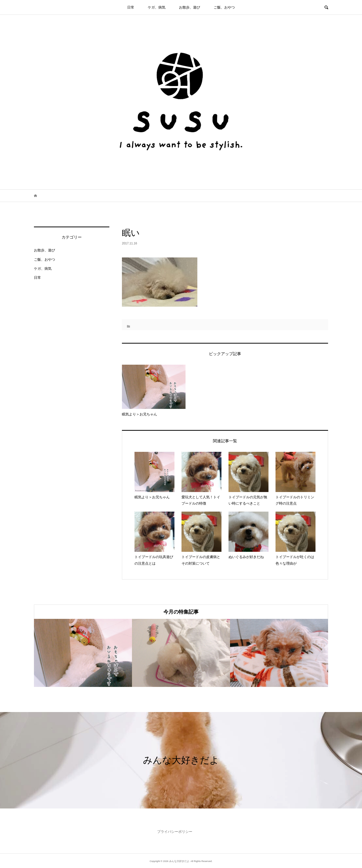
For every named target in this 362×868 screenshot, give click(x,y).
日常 (131, 7)
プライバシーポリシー (175, 832)
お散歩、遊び (190, 7)
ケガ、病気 (157, 7)
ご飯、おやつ (224, 7)
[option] (83, 653)
